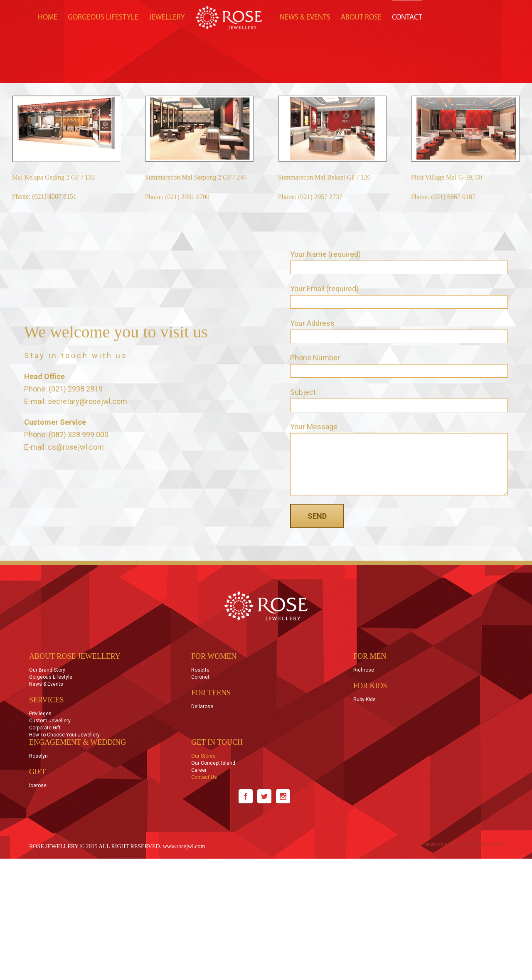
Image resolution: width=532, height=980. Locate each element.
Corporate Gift (45, 728)
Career (199, 770)
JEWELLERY (167, 18)
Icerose (38, 786)
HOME (48, 18)
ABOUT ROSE (361, 18)
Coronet (200, 677)
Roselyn (38, 756)
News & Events (46, 684)
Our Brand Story (47, 670)
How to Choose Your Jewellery (64, 735)
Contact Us (204, 777)
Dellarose (202, 707)
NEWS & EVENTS (305, 18)
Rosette (200, 670)
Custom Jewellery (50, 721)
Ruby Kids (365, 700)
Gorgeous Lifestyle (51, 677)
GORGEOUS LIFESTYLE (103, 18)
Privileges (40, 714)
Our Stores (203, 756)
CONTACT (407, 18)
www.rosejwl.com (184, 846)
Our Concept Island (213, 763)
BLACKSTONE (491, 845)
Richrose (364, 670)
